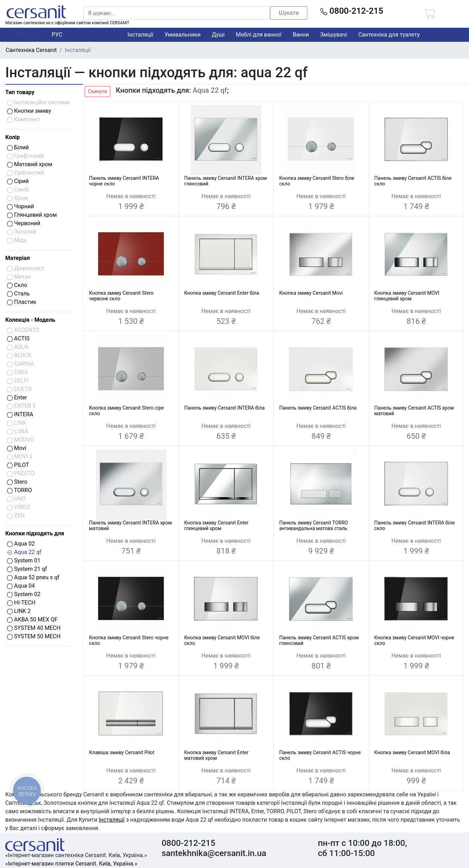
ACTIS (18, 338)
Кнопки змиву (29, 111)
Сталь (18, 293)
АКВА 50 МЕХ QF (32, 619)
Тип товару (20, 92)
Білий (18, 147)
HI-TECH (21, 603)
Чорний (21, 206)
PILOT (18, 465)
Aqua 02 (21, 544)
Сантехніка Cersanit (31, 50)
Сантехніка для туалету (389, 35)
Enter (17, 397)
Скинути (97, 91)
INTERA (20, 414)
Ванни (301, 35)
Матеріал (18, 258)
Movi (17, 448)
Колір (12, 137)
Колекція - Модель (30, 320)
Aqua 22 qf (24, 552)
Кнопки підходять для (35, 533)
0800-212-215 (352, 11)
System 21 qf (27, 569)
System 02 (24, 594)
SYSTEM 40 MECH (34, 628)
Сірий (18, 181)
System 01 (24, 560)
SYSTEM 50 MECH (34, 636)
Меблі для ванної (259, 35)
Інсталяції (140, 35)
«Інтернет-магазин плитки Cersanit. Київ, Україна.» (71, 864)
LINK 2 (19, 611)
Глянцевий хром (32, 215)
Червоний (24, 223)
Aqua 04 (21, 586)
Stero (17, 482)
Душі (218, 35)
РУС (57, 35)
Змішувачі (334, 35)
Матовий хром (30, 164)
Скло (17, 285)
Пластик (22, 302)
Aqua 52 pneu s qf (33, 577)
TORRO (20, 490)
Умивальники (183, 35)
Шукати (289, 13)
